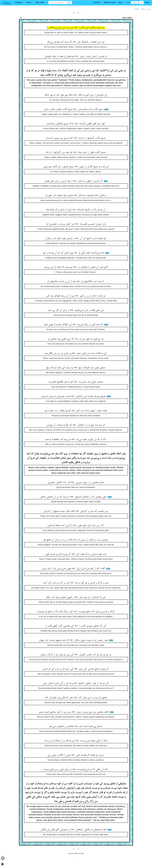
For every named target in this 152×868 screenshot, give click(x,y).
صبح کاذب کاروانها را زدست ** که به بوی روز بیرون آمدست (76, 138)
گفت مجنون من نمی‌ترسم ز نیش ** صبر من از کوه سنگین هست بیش (74, 712)
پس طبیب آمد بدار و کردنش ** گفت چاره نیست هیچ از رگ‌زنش (76, 511)
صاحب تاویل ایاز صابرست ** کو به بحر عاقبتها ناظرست (76, 382)
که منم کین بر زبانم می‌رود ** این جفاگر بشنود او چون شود (74, 325)
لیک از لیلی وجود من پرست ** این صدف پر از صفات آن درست (76, 741)
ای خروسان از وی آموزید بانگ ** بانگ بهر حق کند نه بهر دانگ (76, 95)
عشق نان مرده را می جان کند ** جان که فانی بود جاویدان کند (76, 698)
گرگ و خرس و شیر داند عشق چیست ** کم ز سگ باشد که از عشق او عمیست (76, 612)
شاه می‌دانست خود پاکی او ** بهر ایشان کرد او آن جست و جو (74, 253)
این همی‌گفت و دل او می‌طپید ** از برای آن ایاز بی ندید (76, 310)
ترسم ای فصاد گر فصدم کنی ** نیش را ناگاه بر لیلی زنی (76, 755)
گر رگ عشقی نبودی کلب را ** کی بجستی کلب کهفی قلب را (76, 626)
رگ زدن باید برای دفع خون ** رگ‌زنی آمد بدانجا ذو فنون (76, 526)
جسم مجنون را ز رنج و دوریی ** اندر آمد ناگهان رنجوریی (76, 482)
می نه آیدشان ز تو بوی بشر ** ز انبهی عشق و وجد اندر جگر (76, 597)
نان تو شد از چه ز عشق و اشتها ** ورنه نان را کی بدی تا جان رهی (76, 683)
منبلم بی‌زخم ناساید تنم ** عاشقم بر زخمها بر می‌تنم (76, 726)
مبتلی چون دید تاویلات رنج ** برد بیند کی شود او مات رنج (76, 368)
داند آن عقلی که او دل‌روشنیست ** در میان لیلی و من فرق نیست (76, 769)
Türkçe (143, 9)
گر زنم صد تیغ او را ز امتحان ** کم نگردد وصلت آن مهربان (76, 425)
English (137, 9)
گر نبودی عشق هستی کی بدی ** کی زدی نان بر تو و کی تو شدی (76, 669)
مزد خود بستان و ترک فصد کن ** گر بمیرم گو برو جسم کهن (76, 554)
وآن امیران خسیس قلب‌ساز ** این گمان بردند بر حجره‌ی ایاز (76, 224)
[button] (19, 3)
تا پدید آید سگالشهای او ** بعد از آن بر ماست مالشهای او (76, 282)
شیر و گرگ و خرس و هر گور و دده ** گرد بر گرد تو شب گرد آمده (76, 583)
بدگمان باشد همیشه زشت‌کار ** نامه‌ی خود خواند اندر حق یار (76, 195)
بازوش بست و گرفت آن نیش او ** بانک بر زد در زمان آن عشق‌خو (76, 540)
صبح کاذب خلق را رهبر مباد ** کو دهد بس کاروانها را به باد (76, 152)
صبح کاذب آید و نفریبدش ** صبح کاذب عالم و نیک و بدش (74, 109)
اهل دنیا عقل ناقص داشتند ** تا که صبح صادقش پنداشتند (76, 124)
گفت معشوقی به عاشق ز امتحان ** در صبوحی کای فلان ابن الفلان (74, 830)
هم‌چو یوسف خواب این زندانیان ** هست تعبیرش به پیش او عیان (74, 396)
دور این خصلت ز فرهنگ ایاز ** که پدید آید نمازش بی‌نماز (76, 42)
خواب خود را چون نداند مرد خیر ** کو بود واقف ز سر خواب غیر (76, 411)
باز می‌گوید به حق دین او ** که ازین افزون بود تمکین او (76, 339)
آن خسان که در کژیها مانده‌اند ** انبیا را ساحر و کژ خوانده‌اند (76, 210)
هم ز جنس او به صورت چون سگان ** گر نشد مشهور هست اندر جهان (74, 640)
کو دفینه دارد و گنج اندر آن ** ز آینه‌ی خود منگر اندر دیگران (76, 239)
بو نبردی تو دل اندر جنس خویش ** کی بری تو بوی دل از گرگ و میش (76, 655)
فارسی (149, 9)
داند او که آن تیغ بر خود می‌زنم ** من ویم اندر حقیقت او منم (76, 439)
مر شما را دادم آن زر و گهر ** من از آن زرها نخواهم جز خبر (76, 296)
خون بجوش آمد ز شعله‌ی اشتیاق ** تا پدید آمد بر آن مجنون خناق (74, 497)
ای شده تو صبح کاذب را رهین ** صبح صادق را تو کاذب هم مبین (76, 167)
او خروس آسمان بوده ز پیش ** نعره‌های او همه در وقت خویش (76, 56)
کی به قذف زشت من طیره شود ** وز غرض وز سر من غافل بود (76, 353)
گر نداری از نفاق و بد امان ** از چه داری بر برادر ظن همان (74, 181)
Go (141, 3)
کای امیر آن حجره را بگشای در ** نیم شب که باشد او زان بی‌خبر (76, 267)
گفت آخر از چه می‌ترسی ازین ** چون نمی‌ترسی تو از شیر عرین (74, 569)
